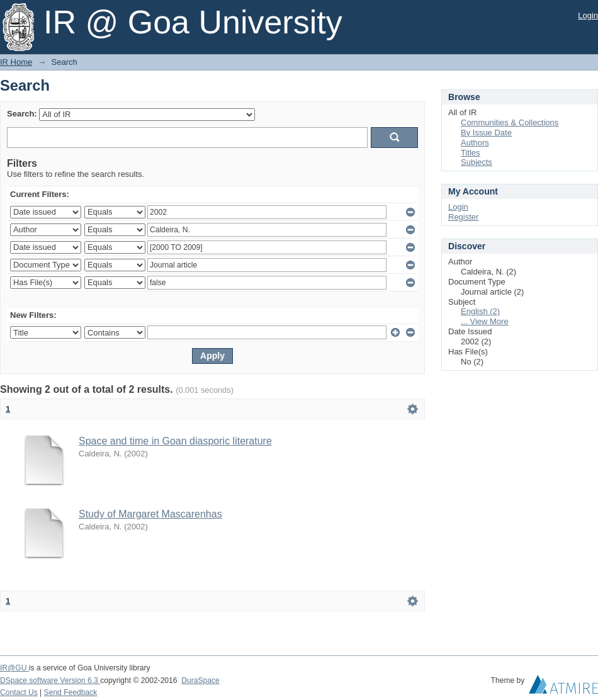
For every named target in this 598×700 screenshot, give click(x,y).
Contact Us (19, 692)
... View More (485, 321)
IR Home (16, 62)
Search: (22, 114)
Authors (475, 143)
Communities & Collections (510, 122)
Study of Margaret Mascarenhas (150, 514)
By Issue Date (486, 133)
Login (588, 15)
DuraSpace (200, 680)
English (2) (480, 311)
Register (463, 217)
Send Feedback (71, 692)
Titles (471, 153)
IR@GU (14, 668)
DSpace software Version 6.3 (50, 680)
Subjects (477, 162)
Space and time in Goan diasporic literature (175, 441)
